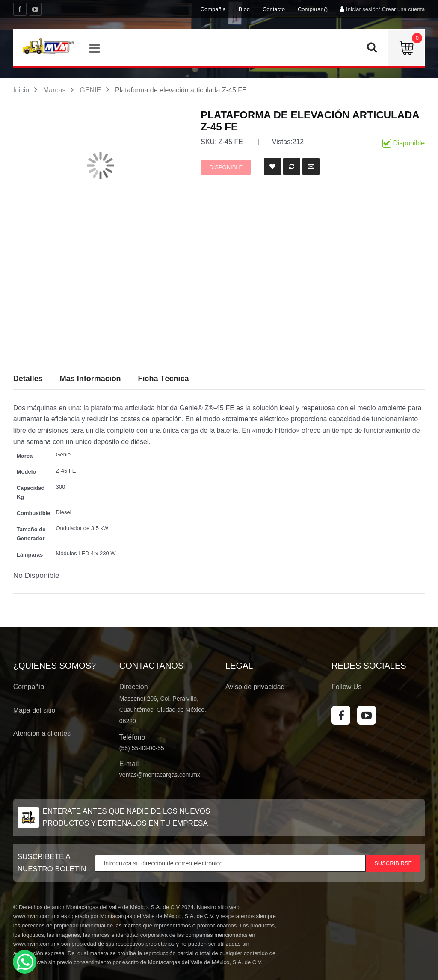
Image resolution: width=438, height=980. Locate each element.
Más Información (90, 379)
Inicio (21, 90)
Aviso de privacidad (255, 687)
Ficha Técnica (164, 379)
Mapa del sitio (34, 710)
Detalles (28, 379)
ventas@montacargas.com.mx (160, 775)
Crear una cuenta (403, 9)
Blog (244, 9)
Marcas (54, 90)
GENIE (90, 90)
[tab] (164, 379)
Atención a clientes (42, 733)
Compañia (213, 9)
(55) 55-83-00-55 (142, 748)
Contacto (274, 9)
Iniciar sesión (362, 9)
